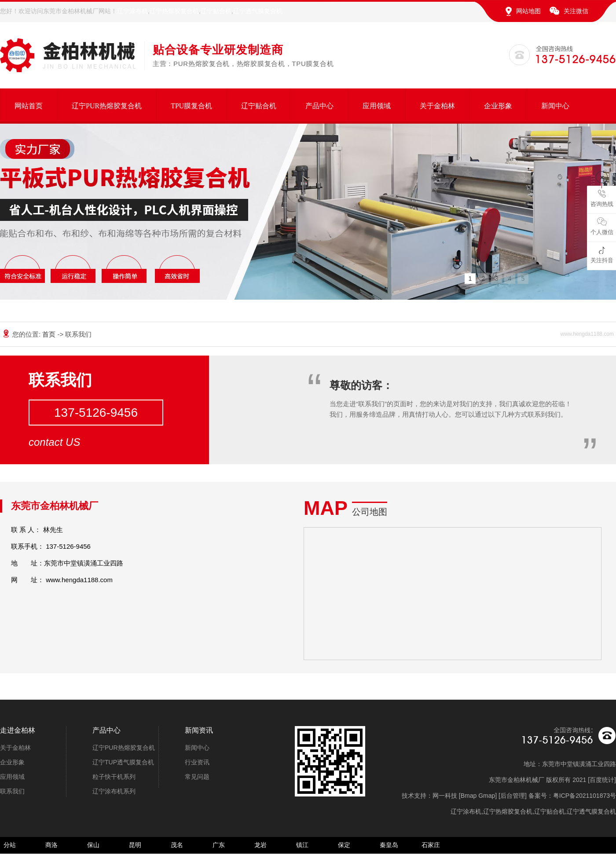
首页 (50, 334)
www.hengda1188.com (79, 580)
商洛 (51, 845)
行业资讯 (197, 762)
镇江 (302, 845)
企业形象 (498, 106)
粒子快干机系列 (114, 777)
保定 (344, 845)
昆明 (135, 845)
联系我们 (12, 791)
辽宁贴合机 (216, 11)
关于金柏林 (437, 106)
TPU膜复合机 (191, 106)
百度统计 (602, 780)
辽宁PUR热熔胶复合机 (107, 106)
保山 (93, 845)
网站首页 (29, 106)
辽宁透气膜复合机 (258, 11)
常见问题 (197, 777)
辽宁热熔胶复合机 (174, 11)
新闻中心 (555, 106)
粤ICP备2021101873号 (585, 796)
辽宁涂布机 (132, 11)
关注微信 (576, 11)
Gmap (487, 796)
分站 (10, 845)
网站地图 (528, 11)
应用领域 (377, 106)
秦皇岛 (389, 845)
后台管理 (513, 796)
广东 (219, 845)
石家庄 (431, 845)
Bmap (469, 796)
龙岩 (260, 845)
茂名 (177, 845)
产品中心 (319, 106)
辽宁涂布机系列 (114, 791)
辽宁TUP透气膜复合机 (123, 762)
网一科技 (445, 796)
